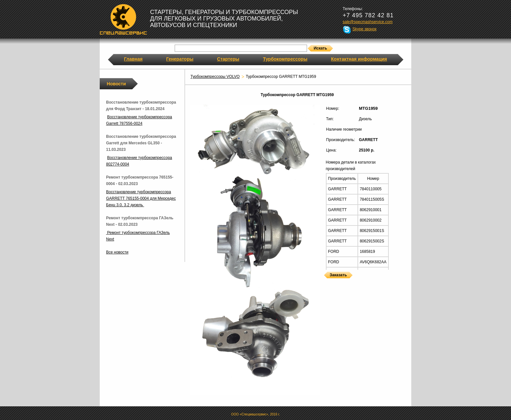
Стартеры (228, 59)
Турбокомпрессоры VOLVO (215, 77)
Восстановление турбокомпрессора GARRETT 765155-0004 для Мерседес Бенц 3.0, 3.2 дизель (141, 198)
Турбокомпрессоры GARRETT (326, 282)
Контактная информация (359, 59)
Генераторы (180, 59)
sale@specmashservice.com (368, 22)
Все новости (117, 252)
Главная (133, 59)
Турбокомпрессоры (285, 59)
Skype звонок (365, 29)
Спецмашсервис (123, 19)
